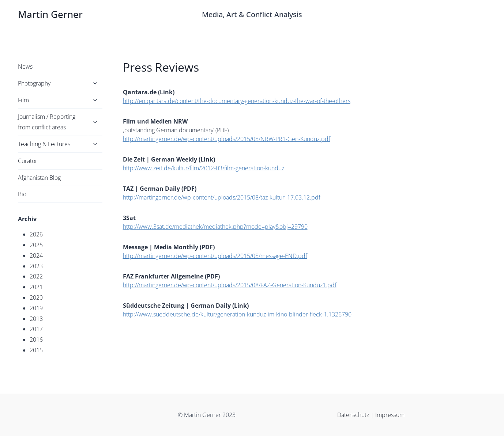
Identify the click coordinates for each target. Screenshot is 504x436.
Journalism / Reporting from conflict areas (47, 122)
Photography (34, 83)
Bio (22, 194)
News (25, 67)
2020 (36, 297)
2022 (36, 276)
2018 (36, 319)
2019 (36, 308)
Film (23, 100)
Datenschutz (354, 415)
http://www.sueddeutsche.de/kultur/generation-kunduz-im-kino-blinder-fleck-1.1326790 (237, 314)
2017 (36, 329)
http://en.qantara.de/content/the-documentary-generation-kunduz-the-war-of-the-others (237, 101)
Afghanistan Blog (39, 178)
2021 (36, 287)
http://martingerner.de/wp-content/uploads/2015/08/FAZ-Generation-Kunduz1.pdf (230, 285)
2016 (36, 340)
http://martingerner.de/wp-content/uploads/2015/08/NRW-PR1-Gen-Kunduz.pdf (227, 139)
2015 (36, 350)
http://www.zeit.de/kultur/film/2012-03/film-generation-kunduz (204, 168)
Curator (28, 161)
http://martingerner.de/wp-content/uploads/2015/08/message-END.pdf (215, 256)
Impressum (390, 415)
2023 (36, 266)
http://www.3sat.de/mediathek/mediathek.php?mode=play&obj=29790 (215, 227)
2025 (36, 245)
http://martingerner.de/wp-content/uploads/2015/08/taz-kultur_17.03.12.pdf (222, 197)
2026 (36, 234)
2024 (36, 255)
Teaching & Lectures (44, 144)
